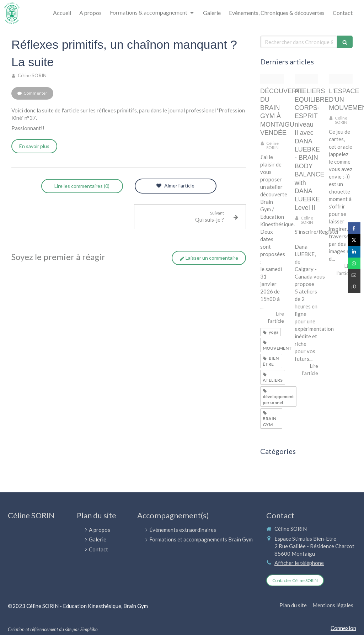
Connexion (343, 628)
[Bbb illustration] (307, 79)
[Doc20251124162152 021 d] (272, 79)
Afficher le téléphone (299, 563)
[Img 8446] (341, 79)
